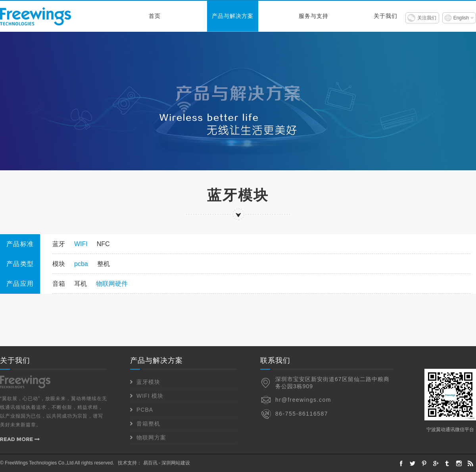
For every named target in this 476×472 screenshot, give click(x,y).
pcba (81, 264)
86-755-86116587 (302, 414)
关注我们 (427, 18)
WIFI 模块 (150, 396)
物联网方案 (151, 437)
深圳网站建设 (176, 463)
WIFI (81, 244)
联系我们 (275, 360)
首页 (155, 16)
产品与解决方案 (233, 16)
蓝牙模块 (148, 382)
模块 (59, 264)
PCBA (145, 410)
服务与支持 (314, 16)
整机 (104, 264)
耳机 (81, 284)
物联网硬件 (112, 284)
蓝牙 (59, 244)
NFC (103, 244)
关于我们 (386, 16)
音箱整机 (148, 424)
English (461, 18)
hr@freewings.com (303, 400)
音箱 (59, 284)
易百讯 (150, 463)
